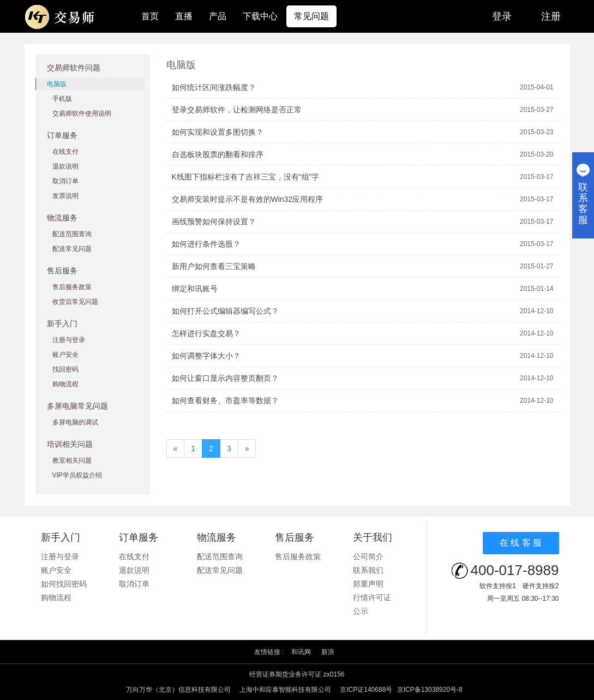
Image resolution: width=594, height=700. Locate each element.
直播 (184, 16)
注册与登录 (69, 340)
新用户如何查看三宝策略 (214, 266)
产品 (218, 16)
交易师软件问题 (74, 68)
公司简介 (368, 557)
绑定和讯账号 (195, 289)
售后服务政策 (72, 287)
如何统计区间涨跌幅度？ (214, 87)
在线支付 (65, 152)
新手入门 (62, 324)
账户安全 (65, 355)
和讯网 (301, 652)
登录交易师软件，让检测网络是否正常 (237, 110)
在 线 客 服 (521, 543)
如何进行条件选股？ (206, 244)
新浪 (328, 652)
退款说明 (65, 166)
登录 (502, 16)
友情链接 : (269, 652)
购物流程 (65, 384)
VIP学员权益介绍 (77, 475)
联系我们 (368, 570)
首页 (150, 16)
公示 (361, 611)
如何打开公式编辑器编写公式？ (225, 311)
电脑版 (57, 84)
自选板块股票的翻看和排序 (218, 154)
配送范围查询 (72, 234)
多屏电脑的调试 (75, 422)
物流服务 (62, 218)
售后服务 (62, 271)
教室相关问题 (72, 460)
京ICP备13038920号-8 (430, 690)
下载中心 (260, 16)
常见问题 (311, 16)
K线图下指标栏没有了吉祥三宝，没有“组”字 (246, 177)
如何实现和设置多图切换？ (218, 132)
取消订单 (65, 181)
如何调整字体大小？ (206, 356)
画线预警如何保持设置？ (214, 222)
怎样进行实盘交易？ (206, 333)
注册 (551, 16)
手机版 (62, 99)
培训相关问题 (70, 444)
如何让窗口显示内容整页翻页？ (225, 378)
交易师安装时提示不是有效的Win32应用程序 (248, 199)
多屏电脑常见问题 (77, 406)
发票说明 (65, 196)
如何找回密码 (64, 584)
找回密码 (65, 369)
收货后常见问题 (75, 302)
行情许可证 (372, 597)
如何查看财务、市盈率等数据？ (225, 400)
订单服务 (62, 135)
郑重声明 (368, 584)
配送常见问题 (72, 249)
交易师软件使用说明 (82, 113)
